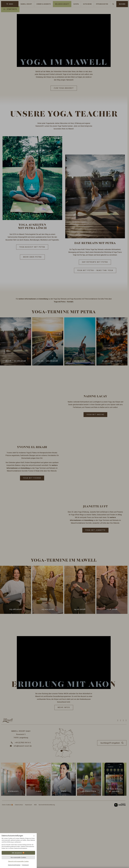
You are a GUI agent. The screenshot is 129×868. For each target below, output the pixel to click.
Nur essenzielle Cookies (18, 857)
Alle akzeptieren (18, 853)
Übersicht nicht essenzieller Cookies (18, 861)
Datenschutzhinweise (14, 865)
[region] (18, 843)
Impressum (25, 865)
